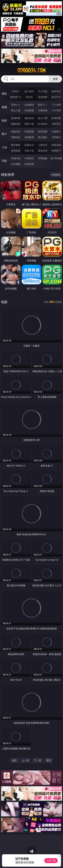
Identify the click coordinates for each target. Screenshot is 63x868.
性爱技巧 (56, 151)
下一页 (38, 760)
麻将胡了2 (16, 97)
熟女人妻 (16, 110)
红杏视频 (16, 164)
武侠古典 (56, 145)
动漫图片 (56, 131)
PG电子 (16, 91)
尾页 (49, 760)
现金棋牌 (43, 97)
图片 (4, 134)
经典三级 (29, 124)
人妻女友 (43, 145)
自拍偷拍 (29, 105)
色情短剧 (29, 164)
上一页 (25, 760)
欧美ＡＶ (43, 105)
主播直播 (43, 110)
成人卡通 (43, 118)
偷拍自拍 (29, 118)
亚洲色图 (29, 131)
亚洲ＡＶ (16, 105)
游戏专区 (56, 91)
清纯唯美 (29, 137)
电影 (4, 120)
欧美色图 (43, 131)
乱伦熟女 (43, 124)
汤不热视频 (56, 158)
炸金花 (29, 97)
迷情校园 (16, 151)
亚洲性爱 (16, 118)
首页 (14, 760)
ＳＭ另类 (56, 110)
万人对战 (43, 91)
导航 (4, 161)
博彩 (4, 94)
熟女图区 (43, 137)
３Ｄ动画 (56, 105)
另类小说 (29, 151)
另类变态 (56, 124)
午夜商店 (29, 158)
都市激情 (16, 145)
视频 (4, 107)
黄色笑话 (43, 151)
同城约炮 (16, 158)
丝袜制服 (29, 110)
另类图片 (56, 137)
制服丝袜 (16, 124)
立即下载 (51, 861)
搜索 (55, 79)
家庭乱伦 (29, 145)
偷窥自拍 (16, 131)
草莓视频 (43, 158)
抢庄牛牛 (56, 97)
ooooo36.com (31, 70)
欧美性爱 (56, 118)
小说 (4, 147)
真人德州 (29, 91)
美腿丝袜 (16, 137)
